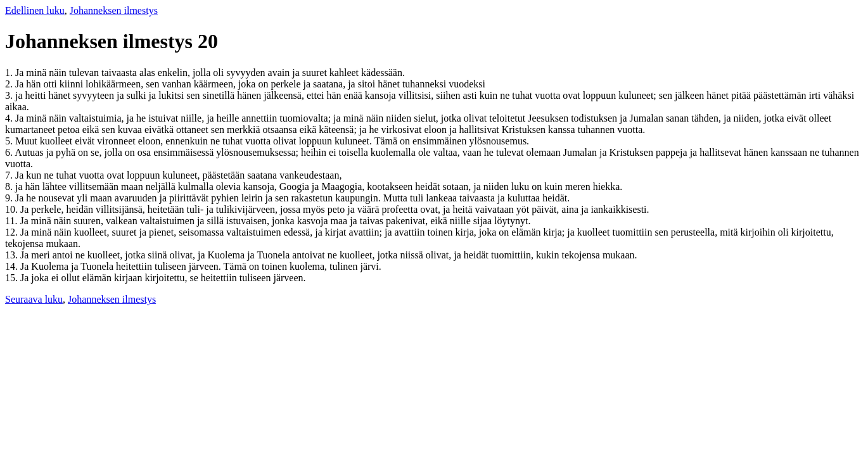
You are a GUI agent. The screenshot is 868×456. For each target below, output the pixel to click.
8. (10, 187)
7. (10, 175)
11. (12, 221)
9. (10, 198)
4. (10, 118)
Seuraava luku (34, 299)
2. (10, 84)
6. (10, 152)
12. (13, 232)
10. (13, 209)
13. (13, 255)
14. (13, 266)
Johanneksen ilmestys (114, 10)
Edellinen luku (35, 10)
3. (10, 95)
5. (10, 141)
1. (10, 73)
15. (13, 278)
